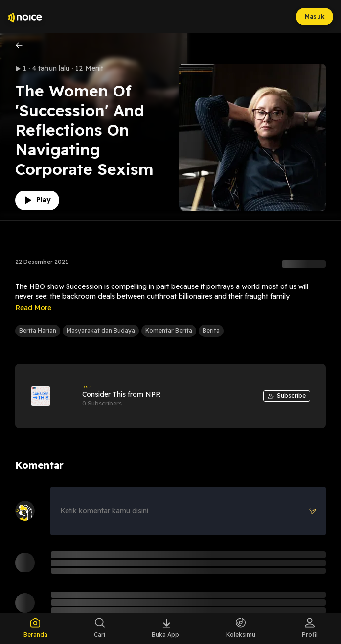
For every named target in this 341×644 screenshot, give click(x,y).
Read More (33, 308)
